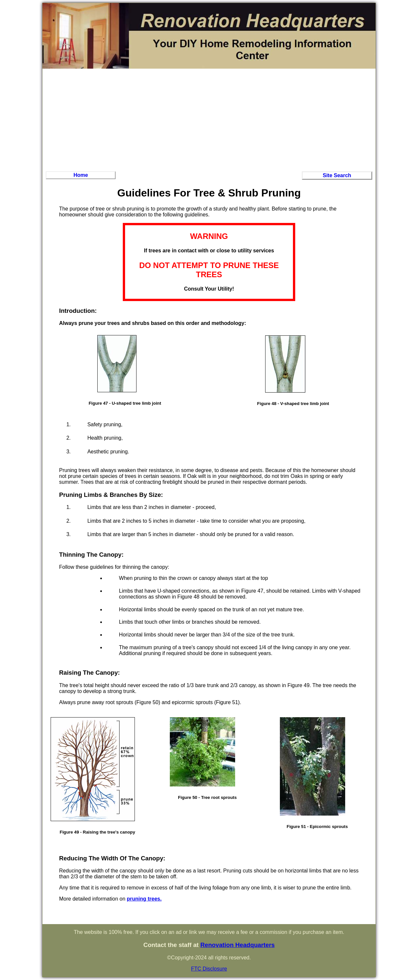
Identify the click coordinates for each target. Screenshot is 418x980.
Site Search (337, 175)
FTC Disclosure (209, 969)
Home (81, 175)
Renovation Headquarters (237, 945)
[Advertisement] (209, 119)
